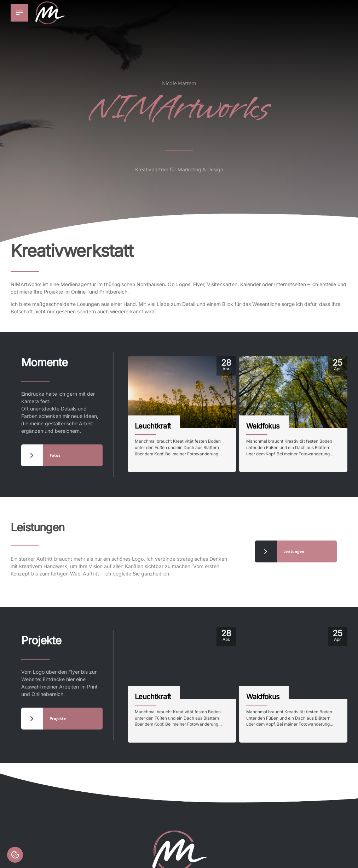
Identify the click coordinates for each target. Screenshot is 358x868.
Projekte (52, 638)
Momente (57, 360)
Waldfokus (263, 426)
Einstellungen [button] (16, 854)
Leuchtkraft (153, 426)
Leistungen (52, 525)
